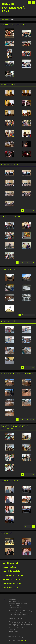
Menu (33, 3)
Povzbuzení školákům (12, 583)
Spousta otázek (9, 567)
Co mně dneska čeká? (12, 571)
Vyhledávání (29, 3)
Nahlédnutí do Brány (12, 579)
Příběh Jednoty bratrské (13, 575)
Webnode (24, 641)
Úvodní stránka (5, 20)
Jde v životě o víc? (10, 563)
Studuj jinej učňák (10, 587)
